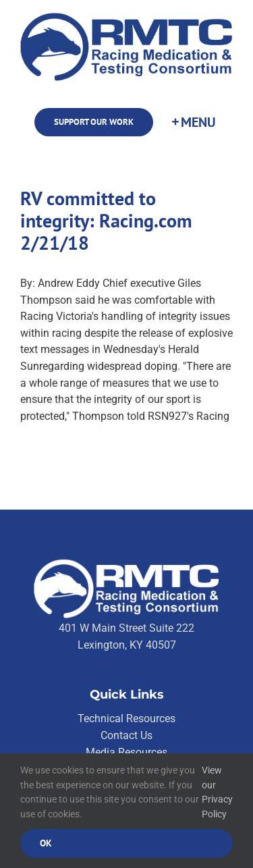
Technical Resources (126, 718)
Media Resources (126, 752)
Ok (46, 843)
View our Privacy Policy (217, 792)
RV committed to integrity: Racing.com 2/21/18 (106, 221)
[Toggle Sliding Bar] (193, 122)
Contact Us (126, 735)
